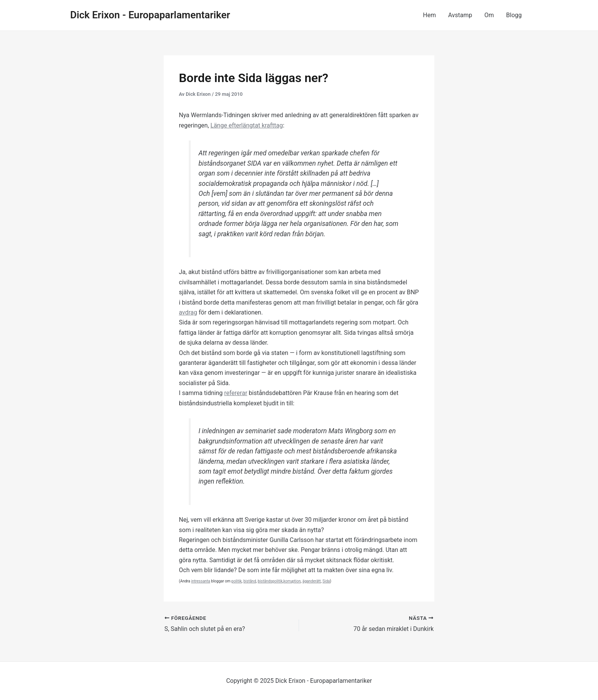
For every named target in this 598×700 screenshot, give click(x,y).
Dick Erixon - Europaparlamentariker (150, 15)
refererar (236, 393)
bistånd (250, 581)
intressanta (201, 581)
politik (237, 581)
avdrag (188, 312)
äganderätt (312, 581)
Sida (326, 581)
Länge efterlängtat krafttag (247, 125)
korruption (292, 581)
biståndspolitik (270, 581)
